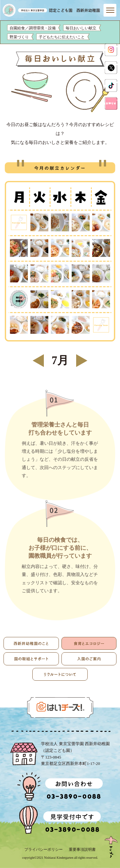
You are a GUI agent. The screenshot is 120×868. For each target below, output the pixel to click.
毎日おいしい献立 (81, 28)
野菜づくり (19, 37)
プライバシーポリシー (44, 849)
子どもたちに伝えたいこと (62, 37)
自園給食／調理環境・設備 (33, 28)
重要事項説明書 (82, 849)
